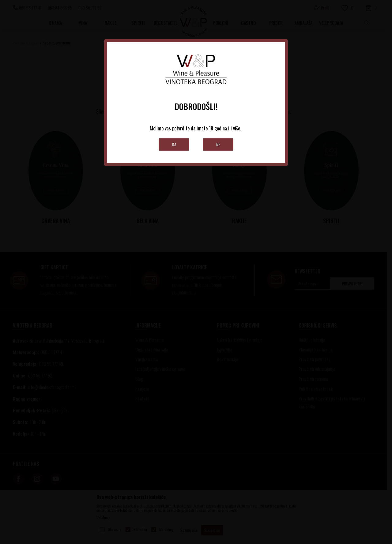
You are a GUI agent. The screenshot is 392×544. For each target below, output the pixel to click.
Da (174, 144)
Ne (218, 144)
